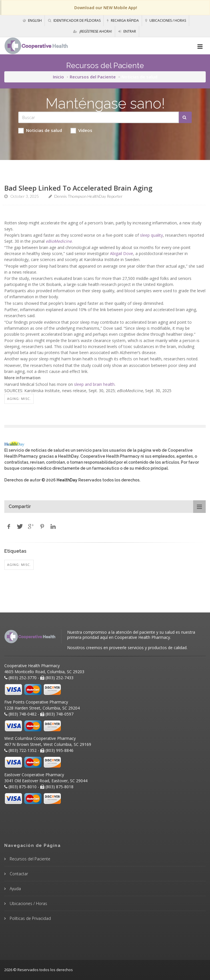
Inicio (58, 77)
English (32, 20)
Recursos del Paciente (93, 77)
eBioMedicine (59, 241)
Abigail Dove (122, 253)
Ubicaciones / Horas (166, 20)
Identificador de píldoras (74, 20)
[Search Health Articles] (99, 117)
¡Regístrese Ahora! (93, 31)
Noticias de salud (40, 130)
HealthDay (67, 480)
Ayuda (15, 889)
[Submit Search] (185, 117)
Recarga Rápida (123, 20)
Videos (81, 130)
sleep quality (151, 235)
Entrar (127, 31)
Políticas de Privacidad (30, 918)
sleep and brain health (94, 384)
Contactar (18, 874)
